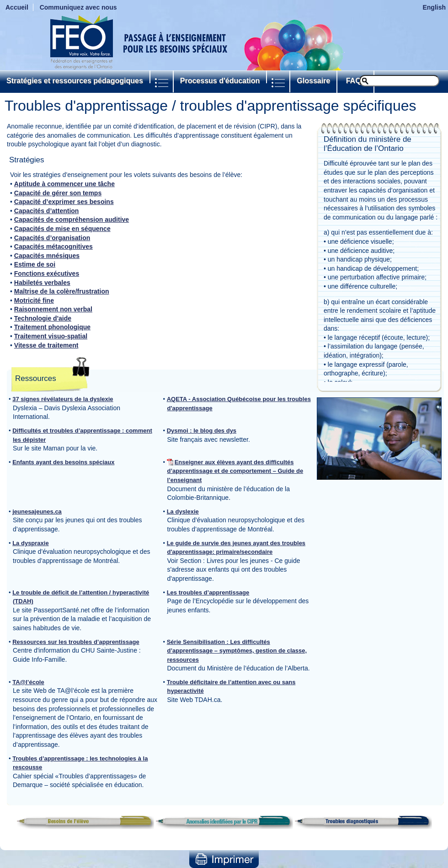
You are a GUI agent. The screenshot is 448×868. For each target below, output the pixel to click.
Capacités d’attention (47, 211)
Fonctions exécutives (47, 273)
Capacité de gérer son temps (58, 193)
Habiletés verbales (42, 283)
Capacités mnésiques (47, 256)
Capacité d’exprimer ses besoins (64, 202)
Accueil (17, 7)
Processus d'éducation (220, 81)
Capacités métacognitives (53, 246)
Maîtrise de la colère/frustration (62, 291)
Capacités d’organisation (52, 238)
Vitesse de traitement (46, 345)
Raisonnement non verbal (53, 309)
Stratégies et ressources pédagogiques (75, 81)
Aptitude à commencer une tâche (64, 184)
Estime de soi (35, 264)
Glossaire (313, 81)
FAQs (355, 81)
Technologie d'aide (43, 318)
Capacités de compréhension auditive (72, 220)
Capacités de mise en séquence (62, 229)
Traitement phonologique (52, 327)
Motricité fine (34, 300)
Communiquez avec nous (78, 7)
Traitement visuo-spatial (51, 336)
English (434, 7)
